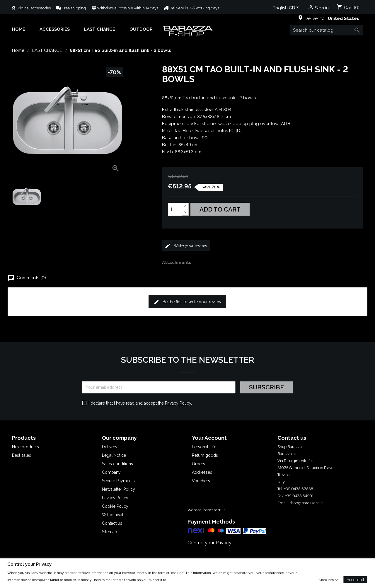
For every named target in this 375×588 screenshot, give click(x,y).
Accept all (355, 579)
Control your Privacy (209, 543)
